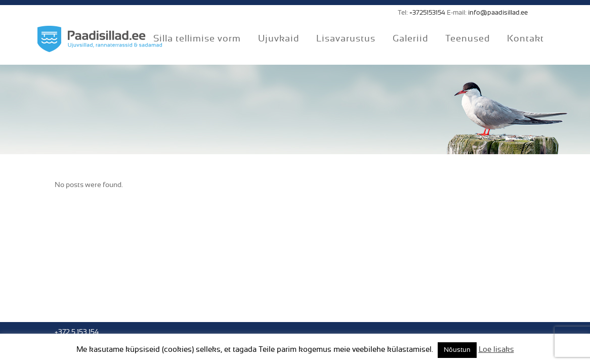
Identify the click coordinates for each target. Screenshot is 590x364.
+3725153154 (427, 13)
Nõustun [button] (457, 350)
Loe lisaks (496, 350)
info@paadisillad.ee (498, 13)
